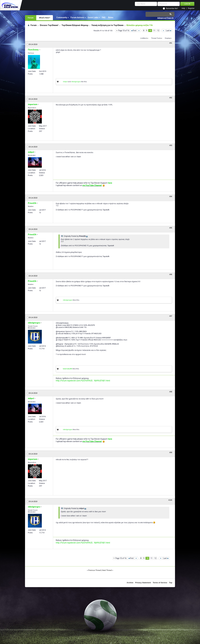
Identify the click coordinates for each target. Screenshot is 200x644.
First (134, 31)
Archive (130, 583)
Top (171, 583)
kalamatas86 (67, 369)
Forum (31, 18)
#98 (171, 392)
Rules (111, 17)
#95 (171, 228)
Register (191, 8)
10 (150, 31)
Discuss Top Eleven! (49, 25)
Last (169, 31)
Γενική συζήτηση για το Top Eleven (107, 25)
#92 (171, 98)
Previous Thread (95, 570)
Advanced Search (165, 18)
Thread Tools (156, 38)
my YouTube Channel (92, 185)
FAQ (104, 17)
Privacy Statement (143, 583)
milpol (65, 82)
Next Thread (107, 570)
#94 (171, 196)
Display (167, 38)
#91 (171, 43)
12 (158, 31)
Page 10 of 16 (124, 31)
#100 (170, 500)
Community (62, 17)
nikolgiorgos (76, 82)
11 (154, 31)
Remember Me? (172, 8)
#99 (171, 453)
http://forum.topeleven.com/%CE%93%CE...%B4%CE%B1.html (83, 381)
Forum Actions (77, 17)
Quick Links (93, 17)
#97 (171, 316)
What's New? (45, 18)
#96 (171, 274)
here (110, 183)
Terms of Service (160, 583)
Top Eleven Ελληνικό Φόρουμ (75, 25)
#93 (171, 145)
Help (183, 8)
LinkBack (144, 38)
